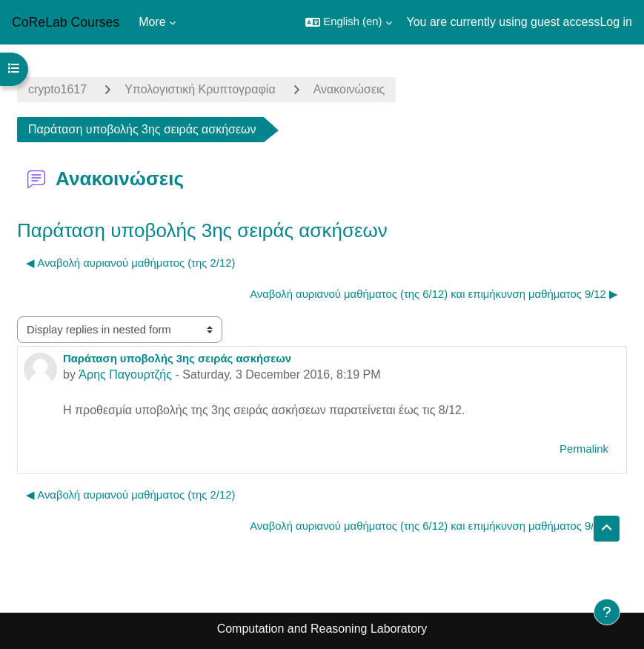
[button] (348, 22)
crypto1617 (57, 89)
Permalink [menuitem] (584, 449)
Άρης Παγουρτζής (125, 375)
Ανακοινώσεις (349, 89)
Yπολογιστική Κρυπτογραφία (200, 89)
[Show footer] (607, 612)
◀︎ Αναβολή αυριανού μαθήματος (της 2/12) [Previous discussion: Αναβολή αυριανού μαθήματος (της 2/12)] (130, 263)
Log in (616, 22)
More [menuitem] (152, 22)
